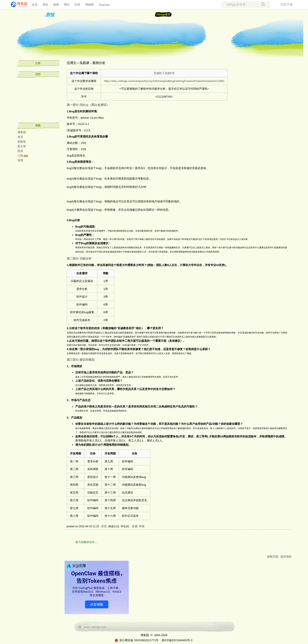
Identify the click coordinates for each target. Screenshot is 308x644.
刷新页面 (273, 557)
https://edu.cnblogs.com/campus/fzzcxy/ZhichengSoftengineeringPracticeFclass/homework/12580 (164, 81)
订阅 (20, 156)
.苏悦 (49, 15)
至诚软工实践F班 (164, 73)
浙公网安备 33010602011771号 (136, 640)
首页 (20, 137)
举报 (142, 526)
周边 (45, 5)
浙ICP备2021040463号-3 (177, 640)
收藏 (135, 526)
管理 (20, 160)
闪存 (77, 5)
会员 (35, 5)
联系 (20, 151)
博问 (67, 5)
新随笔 (22, 142)
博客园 (22, 132)
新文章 (22, 146)
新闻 (56, 5)
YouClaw (104, 5)
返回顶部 (286, 557)
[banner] (17, 4)
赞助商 (90, 5)
